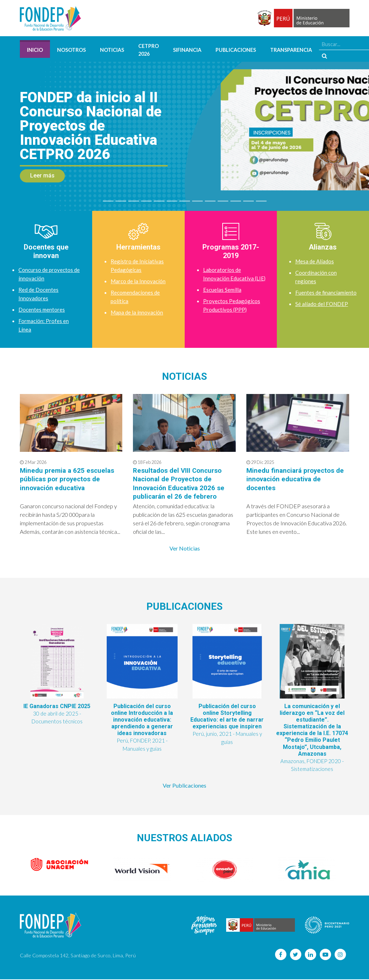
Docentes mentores (42, 309)
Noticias (112, 50)
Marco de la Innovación (139, 281)
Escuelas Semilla (223, 298)
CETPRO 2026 (149, 50)
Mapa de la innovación (138, 312)
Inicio (35, 50)
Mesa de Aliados (315, 261)
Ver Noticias (185, 548)
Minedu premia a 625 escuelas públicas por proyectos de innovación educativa (69, 479)
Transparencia (291, 50)
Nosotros (71, 50)
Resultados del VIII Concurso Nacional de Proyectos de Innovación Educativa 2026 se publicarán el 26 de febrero (181, 483)
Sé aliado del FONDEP (323, 312)
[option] (61, 865)
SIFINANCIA (187, 50)
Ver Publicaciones (184, 786)
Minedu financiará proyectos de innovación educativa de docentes (298, 479)
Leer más (42, 176)
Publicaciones (236, 50)
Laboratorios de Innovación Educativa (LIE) (229, 278)
